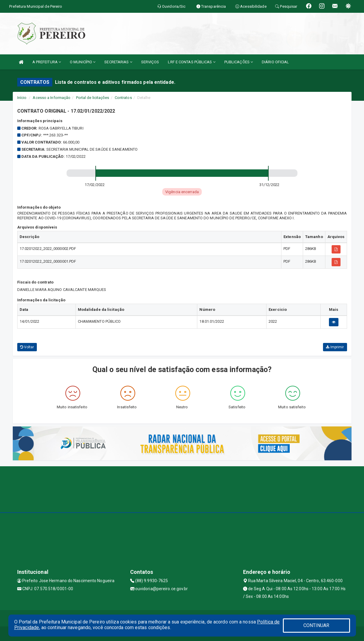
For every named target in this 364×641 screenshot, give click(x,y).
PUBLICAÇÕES (239, 62)
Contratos (123, 98)
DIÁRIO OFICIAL (275, 62)
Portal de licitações (93, 98)
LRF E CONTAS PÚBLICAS (192, 62)
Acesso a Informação (52, 98)
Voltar (27, 347)
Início (22, 98)
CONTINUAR (316, 625)
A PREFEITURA (47, 62)
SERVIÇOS (150, 62)
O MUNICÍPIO (83, 62)
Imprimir (335, 347)
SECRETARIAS (118, 62)
